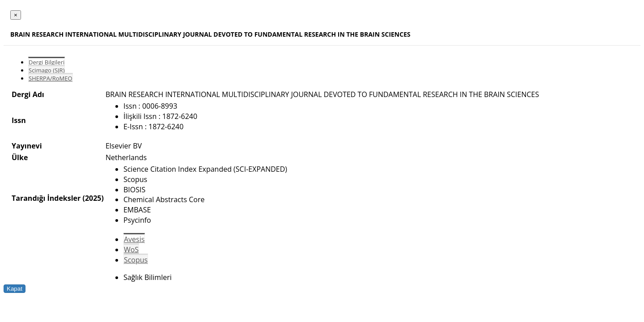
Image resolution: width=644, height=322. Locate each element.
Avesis (134, 239)
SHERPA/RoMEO (51, 78)
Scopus (136, 260)
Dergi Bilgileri (47, 62)
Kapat (15, 289)
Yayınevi (27, 146)
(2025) (93, 198)
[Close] (16, 15)
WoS (131, 250)
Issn (19, 120)
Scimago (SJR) (47, 70)
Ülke (20, 157)
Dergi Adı (28, 94)
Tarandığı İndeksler (46, 198)
